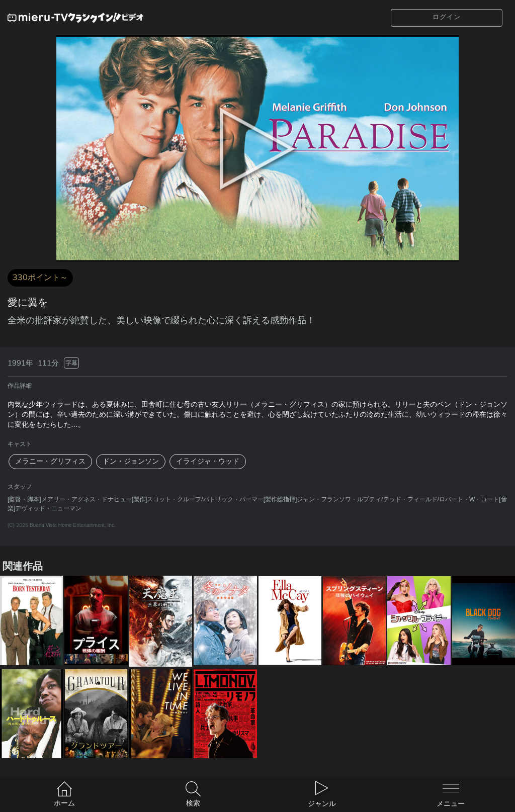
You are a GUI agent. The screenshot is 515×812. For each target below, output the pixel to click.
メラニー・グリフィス (50, 461)
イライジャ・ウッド (208, 461)
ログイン (447, 17)
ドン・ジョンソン (131, 461)
